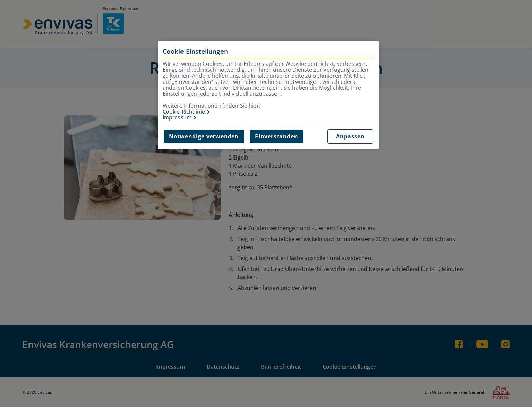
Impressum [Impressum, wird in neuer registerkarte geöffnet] (177, 118)
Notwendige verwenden (204, 136)
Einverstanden (277, 136)
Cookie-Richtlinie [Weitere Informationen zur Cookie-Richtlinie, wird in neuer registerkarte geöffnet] (184, 112)
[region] (268, 95)
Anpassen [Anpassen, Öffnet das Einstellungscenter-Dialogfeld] (350, 136)
